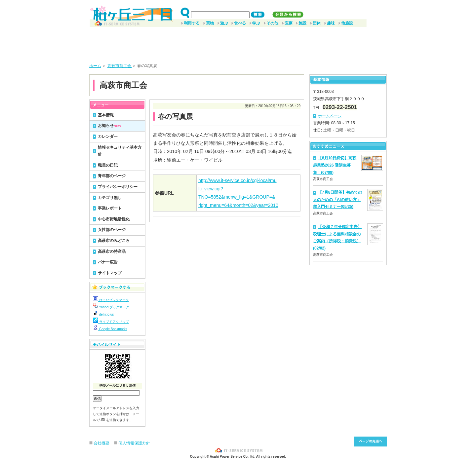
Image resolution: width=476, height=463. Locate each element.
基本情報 (106, 115)
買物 (210, 23)
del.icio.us (103, 314)
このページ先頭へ (370, 442)
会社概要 (101, 443)
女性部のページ (112, 230)
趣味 (331, 23)
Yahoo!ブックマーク (111, 307)
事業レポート (110, 208)
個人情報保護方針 (134, 443)
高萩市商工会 (120, 66)
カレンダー (108, 136)
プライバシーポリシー (118, 187)
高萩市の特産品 (112, 251)
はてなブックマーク (111, 300)
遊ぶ (224, 23)
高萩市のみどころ (114, 241)
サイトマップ (110, 273)
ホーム (95, 66)
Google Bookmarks (110, 329)
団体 (317, 23)
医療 (289, 23)
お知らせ (109, 126)
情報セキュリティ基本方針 (120, 151)
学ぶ (256, 23)
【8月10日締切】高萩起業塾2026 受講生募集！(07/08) (335, 165)
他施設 (347, 23)
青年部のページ (112, 176)
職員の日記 (108, 165)
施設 (302, 23)
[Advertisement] (238, 43)
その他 (272, 23)
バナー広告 (108, 262)
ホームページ (330, 116)
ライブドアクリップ (111, 322)
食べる (240, 23)
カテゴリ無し (110, 198)
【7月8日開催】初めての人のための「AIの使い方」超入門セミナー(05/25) (337, 199)
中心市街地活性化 (114, 219)
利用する (192, 23)
